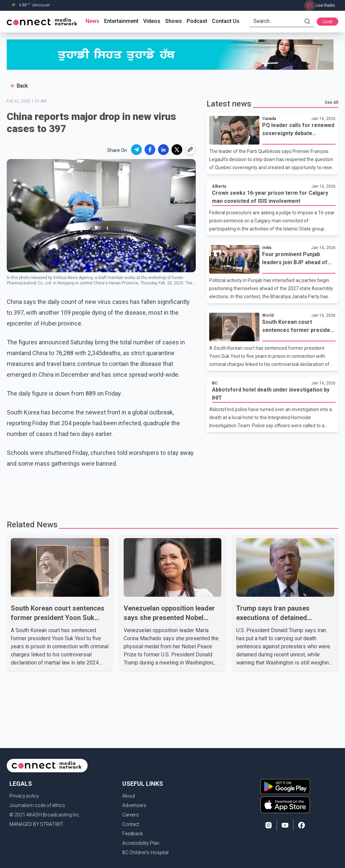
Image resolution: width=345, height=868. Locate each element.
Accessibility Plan (141, 843)
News (92, 21)
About (129, 796)
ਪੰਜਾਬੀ (327, 22)
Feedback (133, 834)
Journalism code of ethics (37, 805)
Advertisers (134, 805)
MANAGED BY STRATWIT (36, 824)
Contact (131, 824)
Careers (131, 815)
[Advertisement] (172, 491)
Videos (152, 21)
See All (332, 102)
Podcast (197, 21)
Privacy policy (24, 796)
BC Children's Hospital (145, 852)
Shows (174, 21)
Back (19, 86)
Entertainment (121, 21)
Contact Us (226, 21)
